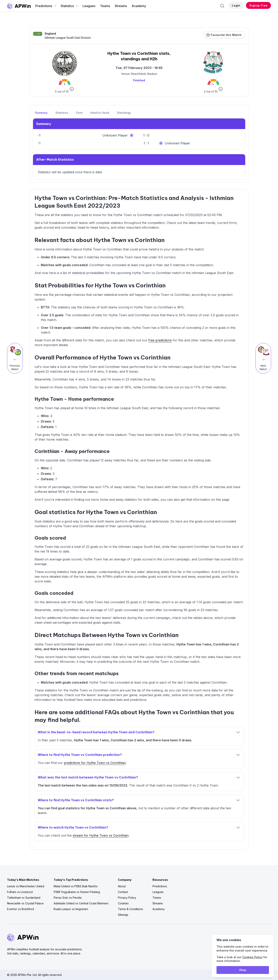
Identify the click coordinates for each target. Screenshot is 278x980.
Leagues (89, 6)
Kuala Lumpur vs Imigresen (71, 909)
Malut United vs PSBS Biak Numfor (76, 886)
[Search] (222, 6)
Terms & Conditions (130, 909)
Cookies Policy (252, 957)
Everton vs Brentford (21, 909)
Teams (105, 6)
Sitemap (123, 915)
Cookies (123, 903)
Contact (123, 892)
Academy (139, 6)
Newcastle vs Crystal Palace (25, 903)
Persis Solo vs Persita (68, 898)
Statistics (70, 6)
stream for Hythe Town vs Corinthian (101, 835)
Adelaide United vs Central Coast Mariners (81, 903)
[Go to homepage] (19, 6)
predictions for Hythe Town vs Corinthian (95, 763)
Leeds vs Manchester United (26, 886)
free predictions (160, 340)
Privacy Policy (127, 898)
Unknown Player (115, 135)
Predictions (46, 6)
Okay (243, 970)
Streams (121, 6)
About (122, 886)
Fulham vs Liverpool (20, 892)
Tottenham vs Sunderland (24, 898)
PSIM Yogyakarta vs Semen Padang (77, 892)
